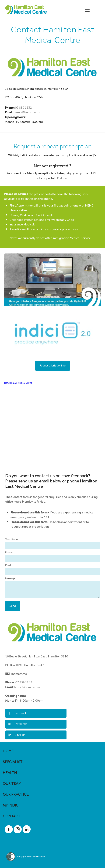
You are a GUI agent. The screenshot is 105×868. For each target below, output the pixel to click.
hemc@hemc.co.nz (27, 112)
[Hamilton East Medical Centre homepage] (44, 10)
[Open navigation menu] (87, 10)
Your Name (11, 540)
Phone (9, 553)
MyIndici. (63, 178)
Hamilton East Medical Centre (18, 383)
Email (8, 566)
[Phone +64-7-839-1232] (96, 10)
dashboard (41, 857)
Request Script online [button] (53, 366)
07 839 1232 (23, 108)
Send (13, 606)
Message (10, 579)
